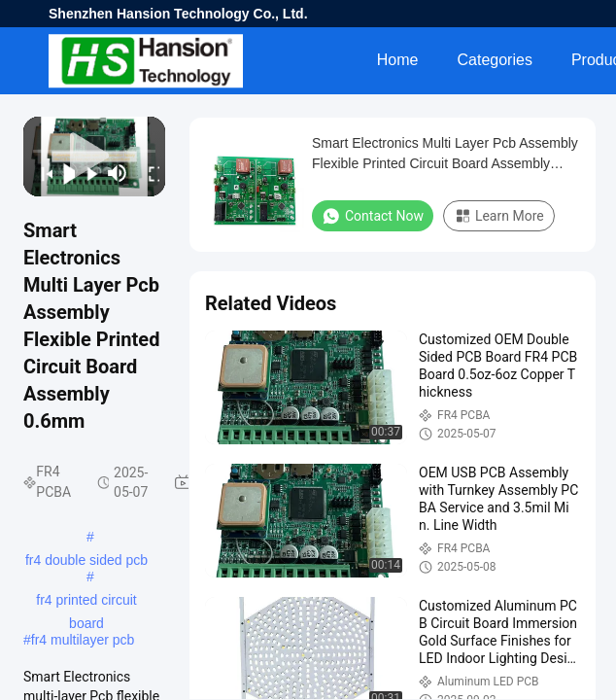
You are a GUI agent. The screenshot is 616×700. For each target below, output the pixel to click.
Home (398, 60)
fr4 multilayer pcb (83, 640)
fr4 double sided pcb (86, 560)
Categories (495, 60)
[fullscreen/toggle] (149, 173)
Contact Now (373, 216)
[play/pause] (64, 173)
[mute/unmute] (118, 173)
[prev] (41, 173)
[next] (86, 173)
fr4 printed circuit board (86, 602)
